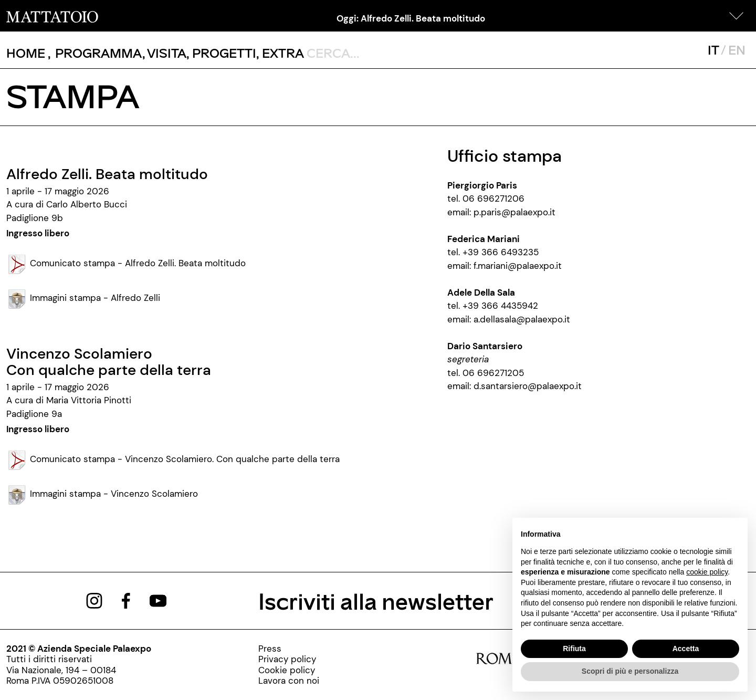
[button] (737, 16)
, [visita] (165, 53)
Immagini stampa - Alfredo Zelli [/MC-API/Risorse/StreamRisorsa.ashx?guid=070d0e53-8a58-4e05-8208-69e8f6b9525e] (83, 298)
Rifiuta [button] (574, 649)
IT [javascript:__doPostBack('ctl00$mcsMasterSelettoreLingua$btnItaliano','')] (713, 50)
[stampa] (289, 649)
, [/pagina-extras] (280, 53)
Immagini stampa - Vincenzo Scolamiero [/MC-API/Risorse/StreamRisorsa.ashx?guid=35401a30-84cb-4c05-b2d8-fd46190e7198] (102, 494)
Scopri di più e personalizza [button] (630, 671)
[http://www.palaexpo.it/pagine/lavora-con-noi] (289, 681)
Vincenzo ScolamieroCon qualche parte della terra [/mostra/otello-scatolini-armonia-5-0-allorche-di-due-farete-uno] (109, 362)
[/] (52, 16)
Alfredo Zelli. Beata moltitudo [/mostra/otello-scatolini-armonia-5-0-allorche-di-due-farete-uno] (107, 174)
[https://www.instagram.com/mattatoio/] (94, 600)
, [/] (29, 53)
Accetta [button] (686, 649)
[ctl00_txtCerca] (375, 53)
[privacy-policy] (289, 659)
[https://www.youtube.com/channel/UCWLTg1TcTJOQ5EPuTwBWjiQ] (158, 600)
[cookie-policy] (289, 670)
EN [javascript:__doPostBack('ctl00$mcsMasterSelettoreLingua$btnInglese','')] (737, 50)
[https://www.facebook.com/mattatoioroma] (126, 600)
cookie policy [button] (707, 572)
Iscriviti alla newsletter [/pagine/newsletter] (376, 600)
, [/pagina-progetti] (221, 53)
